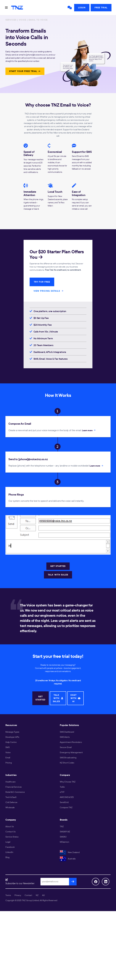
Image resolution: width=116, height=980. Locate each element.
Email (8, 758)
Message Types (12, 732)
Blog (7, 857)
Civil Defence (11, 802)
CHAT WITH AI (76, 698)
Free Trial (101, 8)
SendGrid (64, 802)
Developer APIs (12, 737)
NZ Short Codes (67, 763)
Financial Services (14, 787)
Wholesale (10, 807)
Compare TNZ (66, 807)
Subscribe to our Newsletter (20, 883)
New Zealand (70, 852)
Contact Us (10, 832)
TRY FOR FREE (42, 282)
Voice (8, 752)
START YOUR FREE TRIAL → (25, 71)
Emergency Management (71, 752)
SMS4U (63, 837)
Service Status (12, 837)
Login (82, 8)
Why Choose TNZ (68, 782)
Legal (8, 842)
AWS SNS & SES (67, 797)
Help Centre (11, 742)
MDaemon (64, 842)
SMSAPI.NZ (65, 832)
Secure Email (66, 747)
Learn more (89, 430)
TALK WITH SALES (58, 575)
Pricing (9, 763)
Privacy (18, 895)
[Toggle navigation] (6, 8)
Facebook (10, 847)
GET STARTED (58, 566)
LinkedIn (9, 852)
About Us (10, 826)
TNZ (62, 826)
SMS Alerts (65, 737)
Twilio (62, 787)
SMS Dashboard (67, 732)
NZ (37, 895)
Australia (68, 859)
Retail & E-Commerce (15, 792)
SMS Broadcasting (68, 758)
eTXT (62, 792)
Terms (8, 895)
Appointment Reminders (71, 742)
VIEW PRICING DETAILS (49, 291)
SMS (7, 747)
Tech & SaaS (11, 797)
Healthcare (10, 782)
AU (43, 895)
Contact (28, 895)
